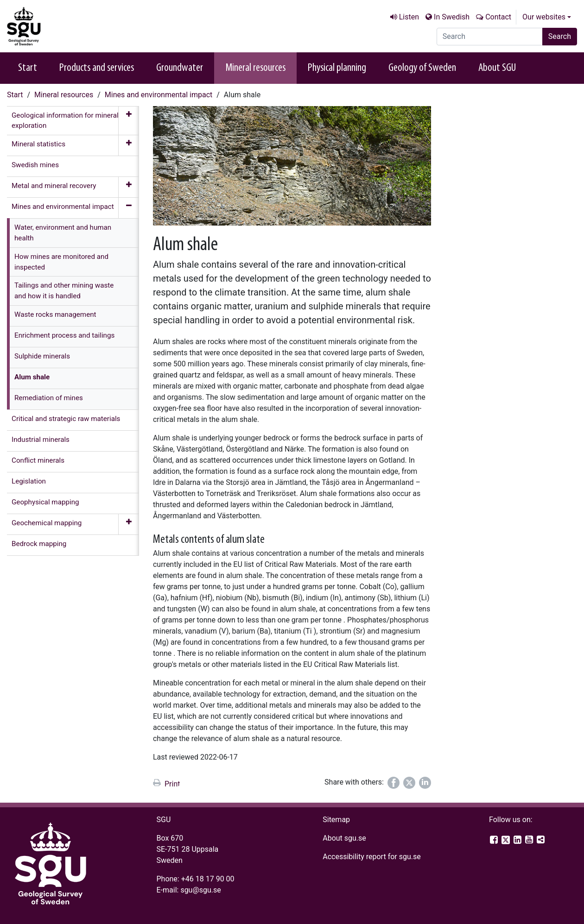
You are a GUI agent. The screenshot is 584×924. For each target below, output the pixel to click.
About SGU (497, 68)
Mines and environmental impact (159, 95)
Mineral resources (255, 68)
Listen (409, 17)
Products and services (97, 68)
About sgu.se (344, 838)
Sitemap (336, 820)
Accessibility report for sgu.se (372, 857)
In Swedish (452, 17)
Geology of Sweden (422, 68)
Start (28, 68)
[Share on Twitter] (409, 783)
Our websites (544, 17)
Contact (498, 17)
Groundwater (180, 68)
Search (560, 36)
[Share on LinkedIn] (425, 783)
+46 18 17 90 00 (208, 879)
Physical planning (337, 68)
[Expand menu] (129, 121)
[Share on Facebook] (394, 783)
